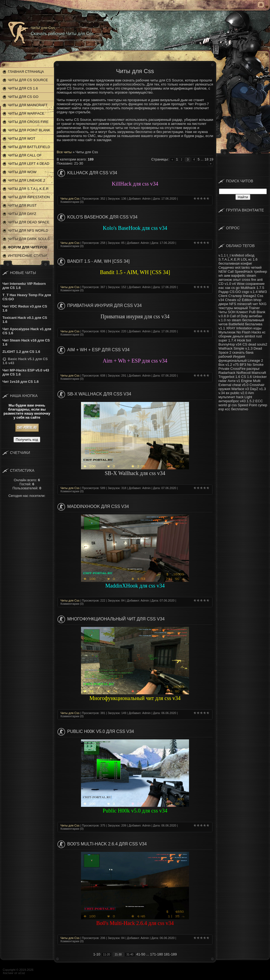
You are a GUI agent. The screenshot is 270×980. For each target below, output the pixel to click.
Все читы (64, 152)
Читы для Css (70, 199)
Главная (261, 5)
